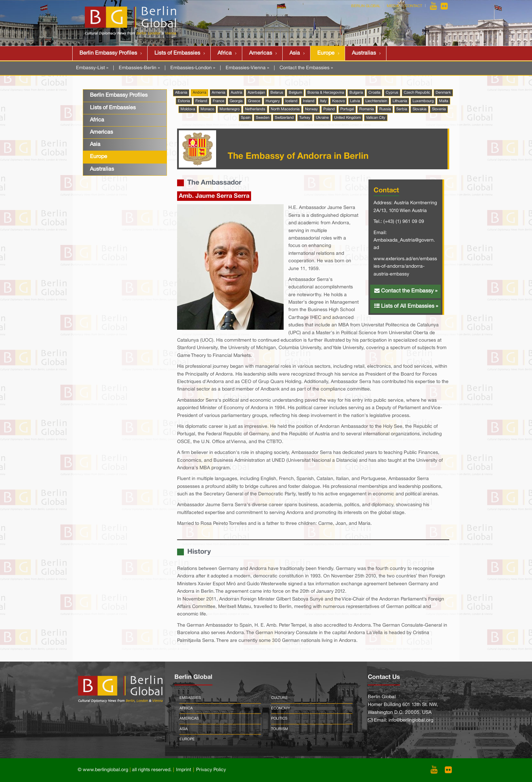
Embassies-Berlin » (139, 68)
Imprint (184, 770)
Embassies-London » (193, 68)
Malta (444, 101)
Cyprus (392, 93)
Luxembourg (423, 101)
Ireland (309, 101)
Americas (261, 53)
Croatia (374, 93)
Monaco (207, 109)
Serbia (402, 109)
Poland (329, 109)
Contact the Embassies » (306, 68)
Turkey (305, 118)
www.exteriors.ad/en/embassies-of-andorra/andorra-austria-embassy (405, 267)
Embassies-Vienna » (247, 68)
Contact (414, 6)
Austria (236, 93)
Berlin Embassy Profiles (108, 53)
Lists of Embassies (177, 53)
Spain (246, 118)
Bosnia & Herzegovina (326, 93)
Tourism (280, 729)
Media (393, 6)
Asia (295, 53)
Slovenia (439, 109)
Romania (367, 109)
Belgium (295, 93)
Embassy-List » (92, 68)
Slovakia (420, 109)
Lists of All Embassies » (406, 306)
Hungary (273, 101)
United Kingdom (347, 118)
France (218, 101)
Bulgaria (356, 93)
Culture (279, 698)
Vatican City (376, 118)
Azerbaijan (256, 93)
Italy (323, 101)
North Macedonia (285, 109)
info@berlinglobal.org (411, 720)
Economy (281, 708)
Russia (385, 109)
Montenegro (230, 109)
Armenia (218, 93)
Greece (254, 101)
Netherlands (255, 109)
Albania (181, 93)
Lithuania (400, 101)
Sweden (263, 118)
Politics (279, 719)
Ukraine (322, 118)
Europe (326, 53)
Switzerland (284, 118)
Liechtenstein (376, 101)
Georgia (236, 101)
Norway (311, 109)
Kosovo (338, 101)
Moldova (188, 109)
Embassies (190, 698)
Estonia (184, 101)
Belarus (277, 93)
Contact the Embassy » (406, 291)
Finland (201, 101)
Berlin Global (366, 6)
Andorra (199, 93)
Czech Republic (417, 93)
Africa (225, 53)
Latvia (355, 101)
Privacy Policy (211, 770)
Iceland (291, 101)
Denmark (443, 93)
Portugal (347, 109)
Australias (364, 53)
